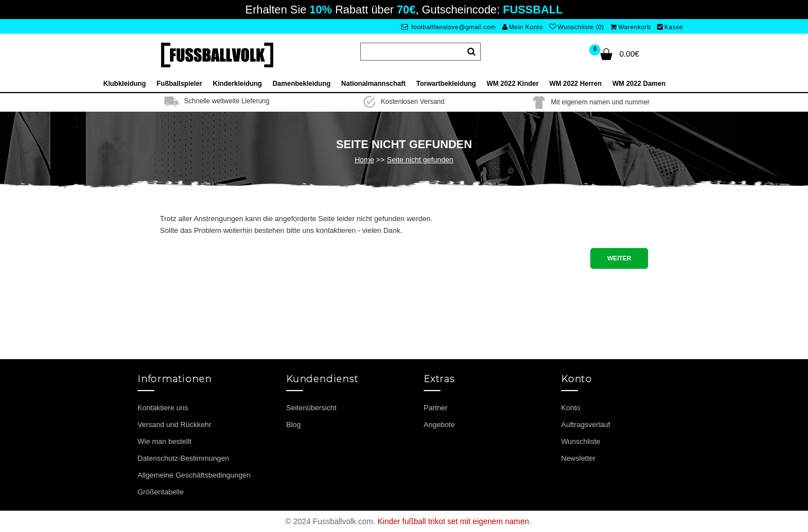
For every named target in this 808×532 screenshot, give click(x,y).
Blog (293, 425)
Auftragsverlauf (586, 425)
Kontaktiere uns (163, 408)
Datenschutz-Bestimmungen (183, 458)
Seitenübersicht (311, 408)
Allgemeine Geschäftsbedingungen (194, 475)
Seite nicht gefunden (420, 160)
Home (364, 160)
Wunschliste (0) (577, 27)
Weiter (619, 258)
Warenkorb (630, 27)
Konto (571, 408)
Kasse (670, 27)
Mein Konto (522, 27)
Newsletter (578, 458)
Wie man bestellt (164, 441)
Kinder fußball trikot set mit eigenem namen (453, 521)
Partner (436, 408)
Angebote (439, 425)
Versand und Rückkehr (175, 425)
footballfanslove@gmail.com (449, 27)
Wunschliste (581, 441)
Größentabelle (160, 492)
